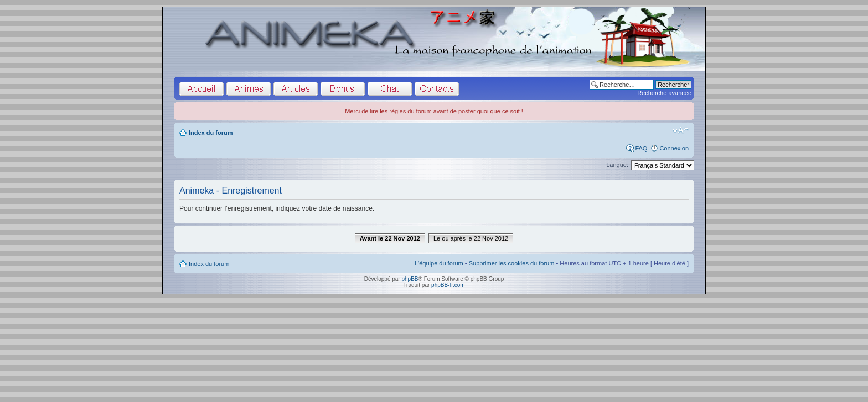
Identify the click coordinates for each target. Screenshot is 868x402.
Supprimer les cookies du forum (512, 263)
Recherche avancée (664, 93)
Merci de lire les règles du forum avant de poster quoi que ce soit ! (434, 111)
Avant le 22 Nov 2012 (390, 238)
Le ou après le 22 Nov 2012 (471, 238)
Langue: (617, 165)
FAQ (641, 148)
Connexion (674, 148)
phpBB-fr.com (448, 285)
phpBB (410, 279)
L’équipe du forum (439, 263)
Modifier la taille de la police (681, 130)
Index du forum (211, 133)
